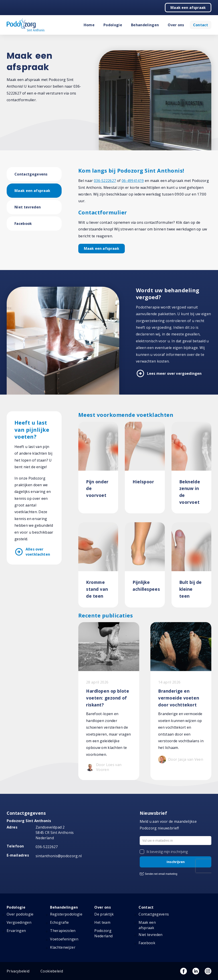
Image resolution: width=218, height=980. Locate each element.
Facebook (23, 224)
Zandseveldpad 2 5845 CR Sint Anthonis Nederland (55, 833)
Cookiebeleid (52, 971)
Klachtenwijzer (63, 947)
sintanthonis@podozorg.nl (59, 856)
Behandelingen (145, 25)
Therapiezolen (63, 931)
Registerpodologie (66, 914)
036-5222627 (105, 181)
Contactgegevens (31, 174)
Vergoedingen (19, 922)
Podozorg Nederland (103, 933)
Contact (201, 25)
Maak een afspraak (188, 8)
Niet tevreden (28, 207)
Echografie (59, 922)
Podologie (113, 25)
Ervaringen (16, 931)
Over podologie (20, 914)
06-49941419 (133, 181)
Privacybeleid (18, 971)
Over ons (176, 25)
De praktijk (104, 914)
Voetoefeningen (64, 939)
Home (89, 25)
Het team (102, 922)
